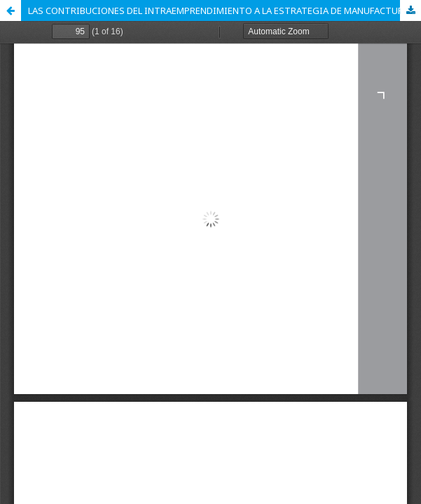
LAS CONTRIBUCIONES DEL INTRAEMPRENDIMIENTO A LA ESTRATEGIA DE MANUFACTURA (219, 10)
